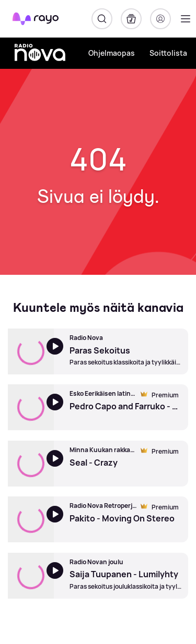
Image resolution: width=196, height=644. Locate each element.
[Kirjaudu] (160, 19)
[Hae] (102, 19)
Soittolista (168, 53)
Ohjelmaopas (112, 53)
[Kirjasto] (131, 19)
